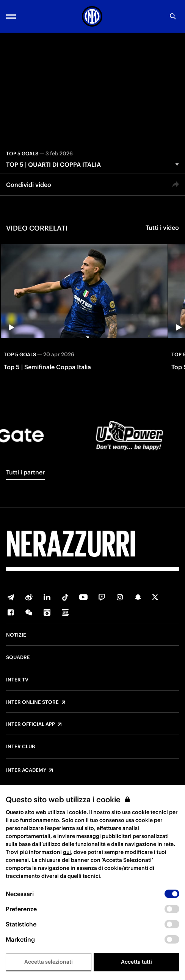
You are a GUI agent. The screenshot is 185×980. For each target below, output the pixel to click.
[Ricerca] (173, 16)
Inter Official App (31, 724)
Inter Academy (26, 770)
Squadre (18, 658)
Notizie (16, 635)
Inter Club (20, 747)
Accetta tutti (136, 962)
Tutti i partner (25, 472)
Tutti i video (162, 228)
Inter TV (17, 680)
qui (67, 852)
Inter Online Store (32, 702)
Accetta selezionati (49, 962)
